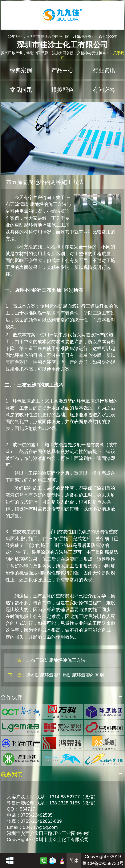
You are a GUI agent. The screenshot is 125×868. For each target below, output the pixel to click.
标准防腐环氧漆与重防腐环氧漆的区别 (65, 675)
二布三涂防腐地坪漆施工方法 (56, 660)
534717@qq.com (40, 827)
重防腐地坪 (32, 204)
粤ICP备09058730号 (103, 863)
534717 (27, 809)
